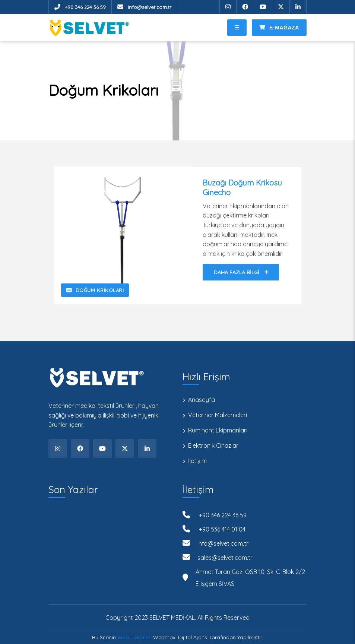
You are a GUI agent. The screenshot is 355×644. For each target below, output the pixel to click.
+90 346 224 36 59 (80, 7)
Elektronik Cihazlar (213, 446)
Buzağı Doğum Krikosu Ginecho (242, 188)
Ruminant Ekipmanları (218, 430)
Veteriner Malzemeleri (218, 415)
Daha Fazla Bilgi (241, 272)
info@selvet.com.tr (144, 7)
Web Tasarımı (134, 637)
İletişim (197, 461)
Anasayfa (202, 400)
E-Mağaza (279, 28)
